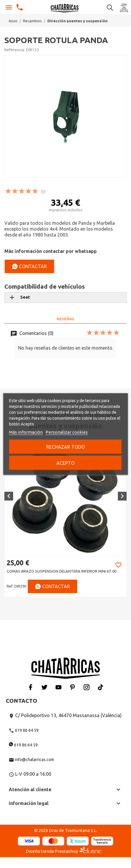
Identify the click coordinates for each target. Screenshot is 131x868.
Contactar (29, 266)
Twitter (44, 687)
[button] (9, 496)
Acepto (65, 463)
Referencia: (15, 50)
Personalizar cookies (67, 432)
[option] (65, 519)
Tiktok (101, 687)
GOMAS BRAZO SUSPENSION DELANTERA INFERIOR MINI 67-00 (62, 571)
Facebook (30, 687)
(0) (43, 192)
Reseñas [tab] (65, 319)
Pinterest (73, 687)
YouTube (58, 687)
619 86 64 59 (24, 730)
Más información (26, 432)
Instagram (87, 687)
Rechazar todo (65, 447)
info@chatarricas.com (31, 760)
